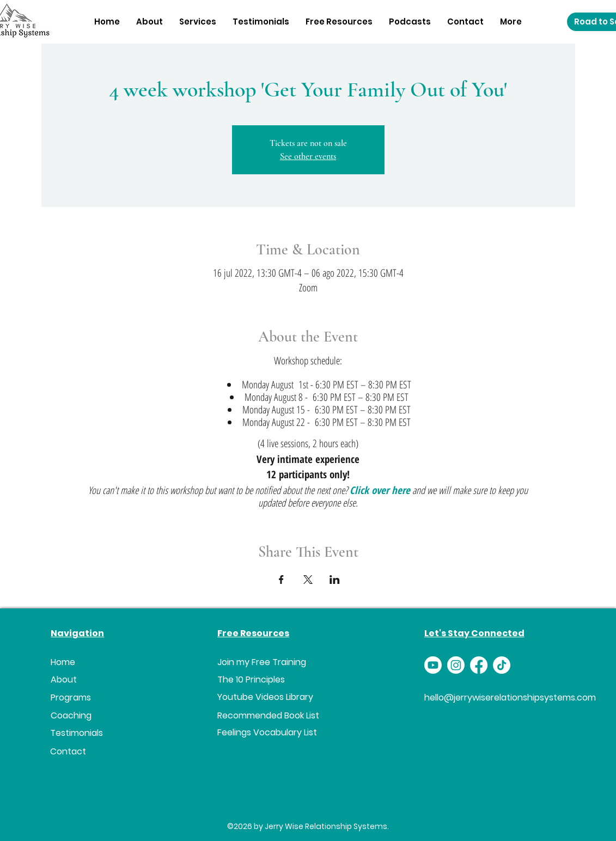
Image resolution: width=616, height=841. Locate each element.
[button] (198, 22)
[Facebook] (479, 665)
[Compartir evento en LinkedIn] (335, 580)
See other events (308, 156)
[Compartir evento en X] (308, 580)
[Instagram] (456, 665)
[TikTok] (502, 665)
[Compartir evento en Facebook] (281, 580)
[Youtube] (433, 665)
